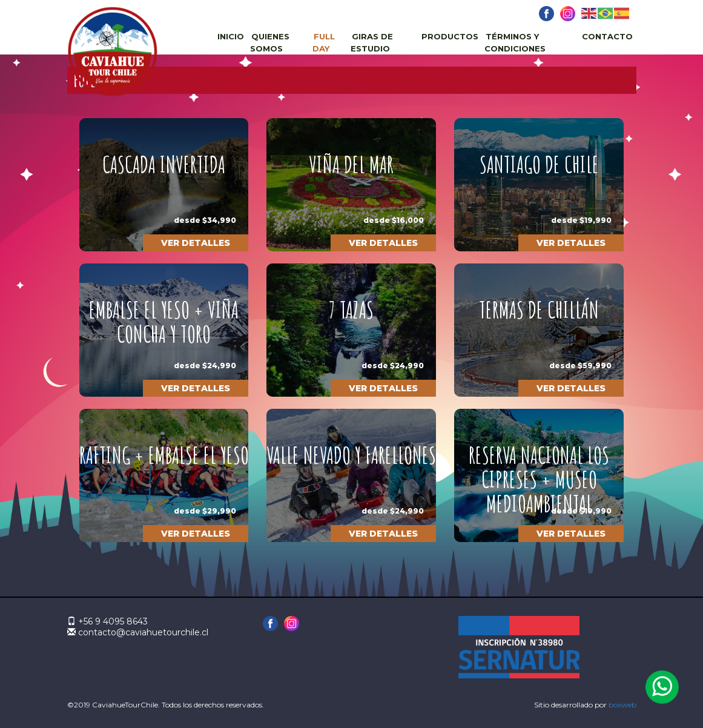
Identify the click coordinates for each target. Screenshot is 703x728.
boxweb (622, 705)
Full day (324, 42)
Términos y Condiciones (515, 42)
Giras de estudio (372, 42)
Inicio (231, 36)
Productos (450, 36)
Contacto (607, 36)
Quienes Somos (270, 42)
